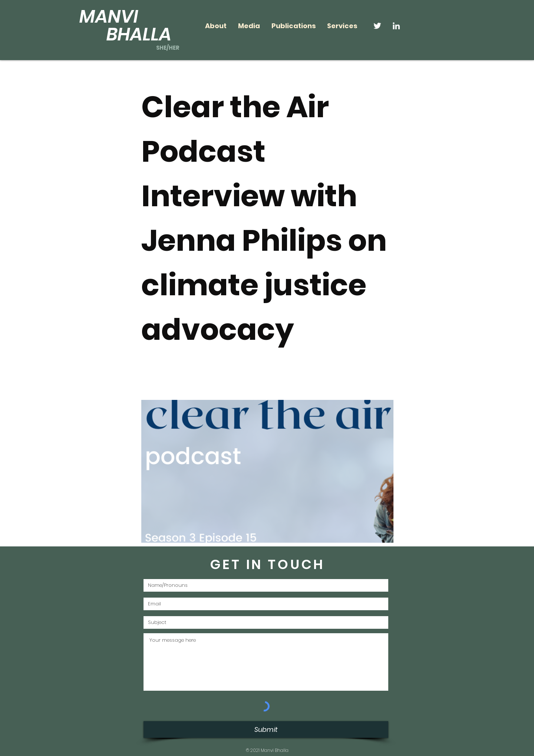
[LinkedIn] (396, 26)
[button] (216, 26)
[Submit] (266, 729)
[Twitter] (377, 26)
